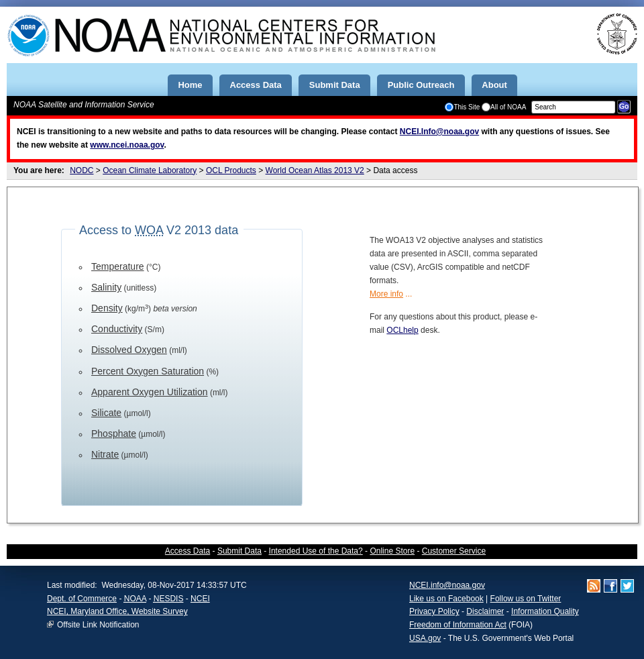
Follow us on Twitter (526, 599)
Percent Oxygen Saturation (148, 371)
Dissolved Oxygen (129, 350)
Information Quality (545, 611)
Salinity (106, 287)
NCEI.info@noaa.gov (447, 585)
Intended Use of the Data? (316, 551)
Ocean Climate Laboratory (150, 170)
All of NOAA (504, 107)
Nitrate (105, 454)
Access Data (187, 551)
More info (386, 294)
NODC (82, 170)
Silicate (106, 413)
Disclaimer (485, 611)
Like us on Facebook (446, 599)
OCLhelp (402, 330)
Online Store (392, 551)
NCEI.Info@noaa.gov (439, 132)
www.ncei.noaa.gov (127, 145)
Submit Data (239, 551)
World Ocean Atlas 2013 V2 (315, 170)
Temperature (118, 266)
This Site (462, 107)
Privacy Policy (434, 611)
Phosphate (114, 434)
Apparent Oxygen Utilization (150, 392)
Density (107, 308)
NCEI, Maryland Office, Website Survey (117, 611)
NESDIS (169, 599)
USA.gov (425, 638)
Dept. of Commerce (82, 599)
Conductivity (117, 329)
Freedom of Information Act (458, 625)
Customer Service (454, 551)
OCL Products (231, 170)
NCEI (200, 599)
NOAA (135, 599)
